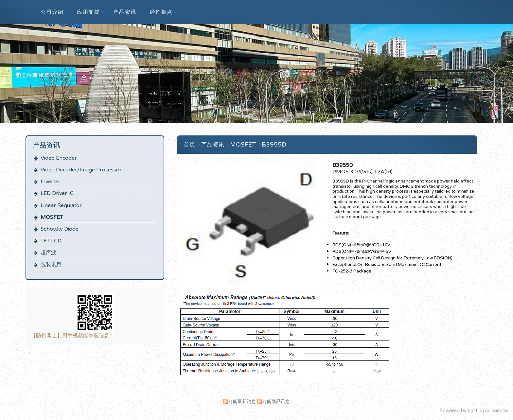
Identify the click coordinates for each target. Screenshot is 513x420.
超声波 (48, 253)
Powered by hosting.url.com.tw (474, 411)
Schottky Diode (60, 229)
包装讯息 (51, 265)
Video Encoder (59, 158)
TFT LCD (51, 241)
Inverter (51, 182)
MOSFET (52, 217)
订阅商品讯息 (276, 402)
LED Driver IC (57, 193)
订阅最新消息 (242, 402)
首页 (189, 145)
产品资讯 (213, 145)
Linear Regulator (61, 205)
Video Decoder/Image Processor (81, 170)
